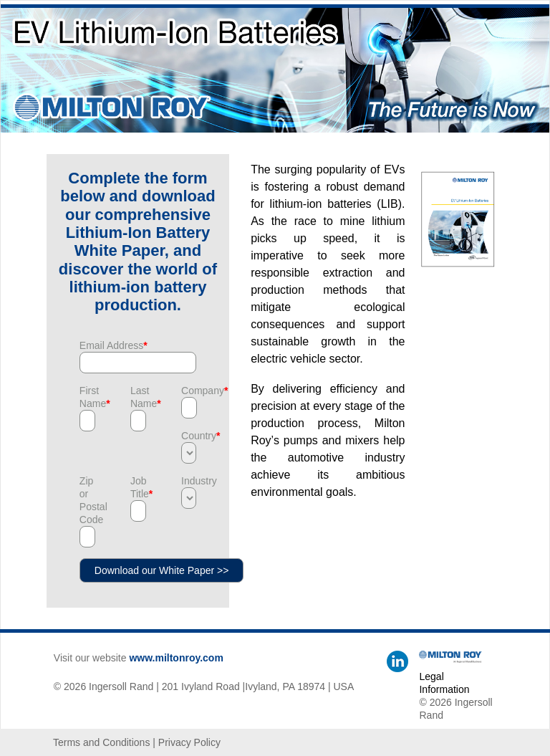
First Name (87, 397)
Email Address (114, 345)
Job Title (138, 487)
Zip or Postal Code (87, 500)
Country (189, 436)
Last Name (138, 397)
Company (189, 391)
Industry (189, 481)
